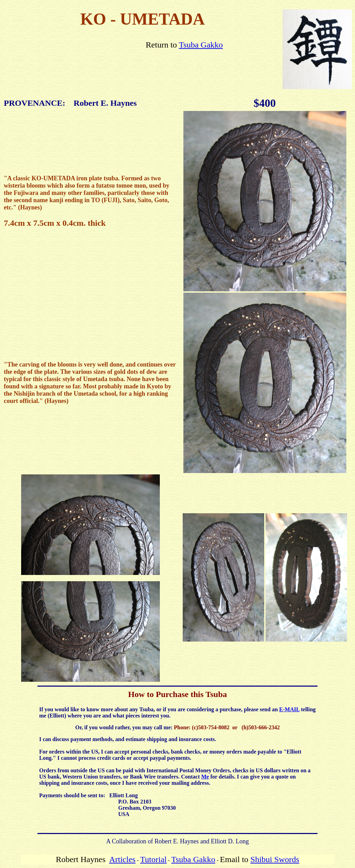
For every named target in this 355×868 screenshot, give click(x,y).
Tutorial (153, 859)
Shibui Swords (275, 859)
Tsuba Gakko (201, 45)
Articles (122, 859)
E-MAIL (289, 709)
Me (205, 777)
